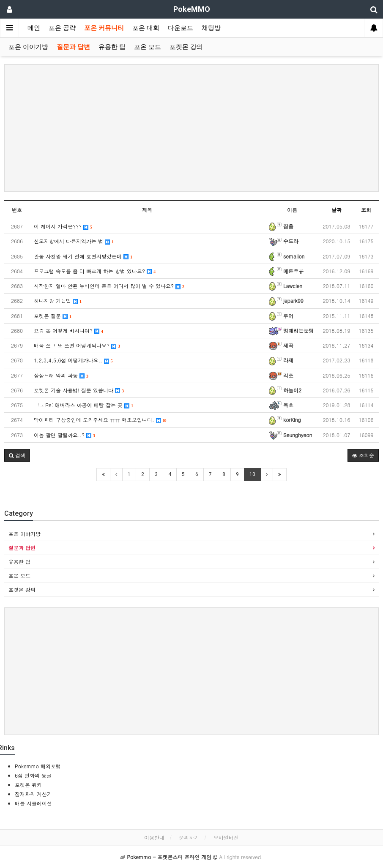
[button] (17, 455)
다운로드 (181, 28)
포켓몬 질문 (53, 316)
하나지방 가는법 (58, 301)
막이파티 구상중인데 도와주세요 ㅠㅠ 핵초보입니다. (100, 420)
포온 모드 (148, 47)
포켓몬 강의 (186, 47)
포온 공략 (62, 28)
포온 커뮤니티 (104, 28)
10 (252, 474)
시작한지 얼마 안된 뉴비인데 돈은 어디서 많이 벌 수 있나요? (109, 286)
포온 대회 (146, 28)
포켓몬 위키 (28, 785)
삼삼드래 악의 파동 (61, 375)
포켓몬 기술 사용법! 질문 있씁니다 (79, 390)
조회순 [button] (363, 455)
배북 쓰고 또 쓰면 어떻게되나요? (77, 345)
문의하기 (189, 837)
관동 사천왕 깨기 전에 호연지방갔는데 (83, 256)
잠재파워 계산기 (33, 794)
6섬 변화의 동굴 (33, 775)
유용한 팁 (112, 47)
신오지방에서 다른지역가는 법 (74, 241)
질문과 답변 (73, 47)
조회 (366, 210)
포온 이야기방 (28, 47)
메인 (34, 28)
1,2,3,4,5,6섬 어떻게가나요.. (73, 360)
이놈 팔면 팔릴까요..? (64, 435)
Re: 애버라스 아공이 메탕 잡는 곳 (86, 405)
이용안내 (154, 837)
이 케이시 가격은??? (63, 226)
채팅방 (211, 28)
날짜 (336, 210)
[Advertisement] (191, 128)
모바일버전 (226, 837)
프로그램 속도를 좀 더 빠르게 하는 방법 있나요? (95, 271)
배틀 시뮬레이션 (33, 803)
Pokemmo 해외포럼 (38, 766)
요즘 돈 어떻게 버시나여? (68, 331)
